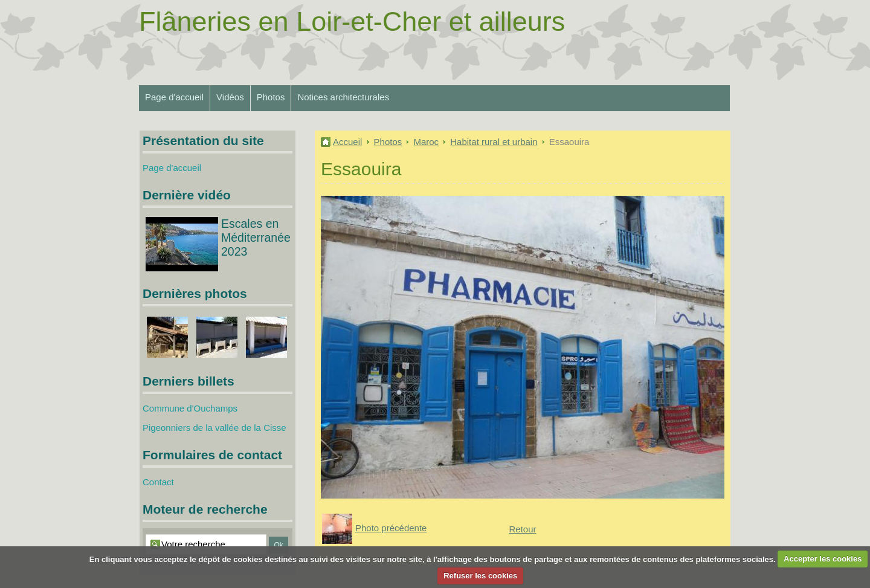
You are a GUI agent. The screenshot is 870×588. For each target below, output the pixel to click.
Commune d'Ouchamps (190, 408)
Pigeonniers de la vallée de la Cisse (214, 428)
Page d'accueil (174, 97)
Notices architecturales (343, 97)
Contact (158, 482)
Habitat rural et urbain (494, 142)
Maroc (426, 142)
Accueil (347, 142)
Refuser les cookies (480, 576)
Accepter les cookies (823, 559)
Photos (271, 97)
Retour (522, 529)
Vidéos (230, 97)
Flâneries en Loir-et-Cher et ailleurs (352, 21)
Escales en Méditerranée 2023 (256, 237)
